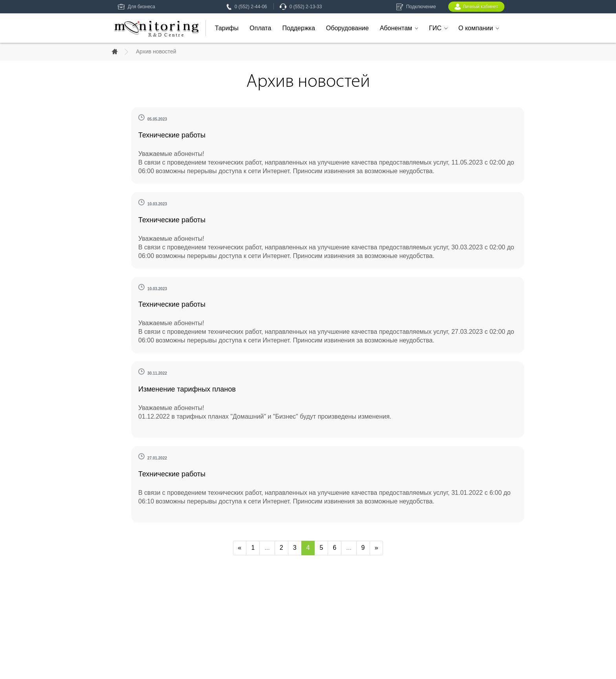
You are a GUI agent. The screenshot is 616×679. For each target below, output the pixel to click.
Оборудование (347, 28)
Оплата (260, 28)
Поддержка (298, 28)
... (267, 548)
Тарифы (227, 28)
